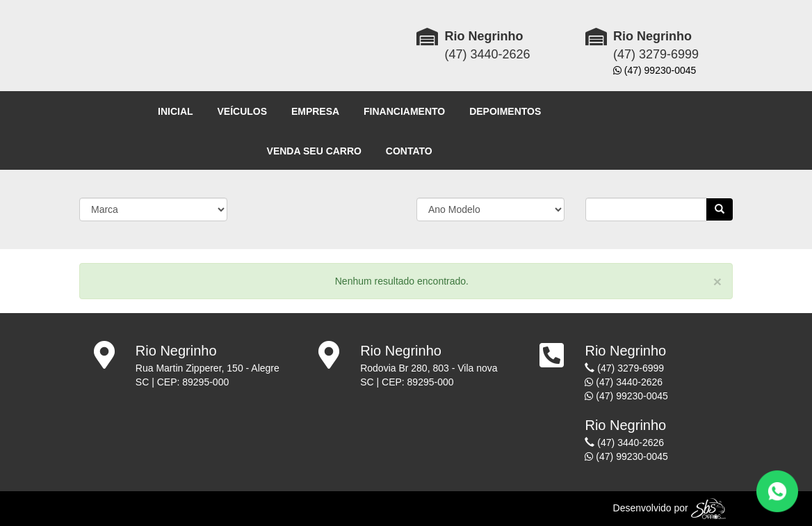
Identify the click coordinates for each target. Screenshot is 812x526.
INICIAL (176, 111)
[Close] (717, 281)
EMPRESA (315, 111)
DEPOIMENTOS (505, 111)
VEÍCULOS (242, 111)
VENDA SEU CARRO (314, 151)
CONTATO (409, 151)
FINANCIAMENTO (404, 111)
